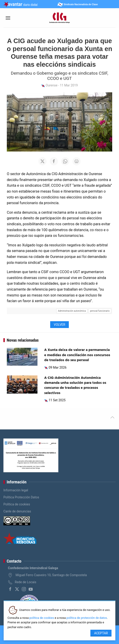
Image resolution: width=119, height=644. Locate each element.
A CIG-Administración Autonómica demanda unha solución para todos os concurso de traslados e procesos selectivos (75, 386)
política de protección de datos (87, 618)
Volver (59, 325)
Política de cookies (17, 504)
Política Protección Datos (21, 497)
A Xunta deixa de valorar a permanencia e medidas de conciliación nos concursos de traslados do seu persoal (77, 355)
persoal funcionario (100, 311)
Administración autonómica (72, 311)
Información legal (16, 490)
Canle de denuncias (17, 511)
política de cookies (42, 618)
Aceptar (101, 633)
